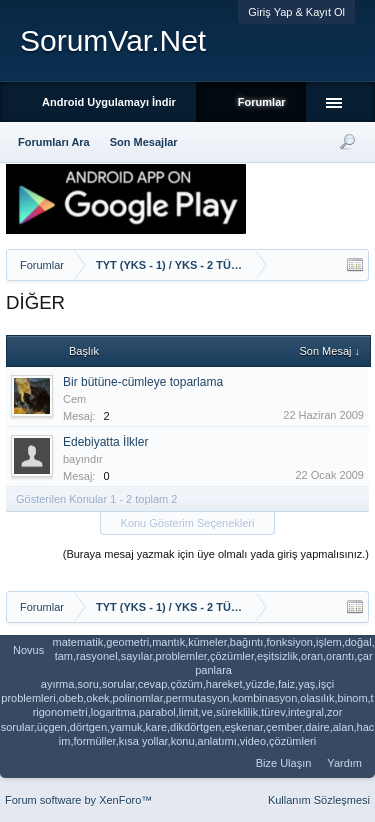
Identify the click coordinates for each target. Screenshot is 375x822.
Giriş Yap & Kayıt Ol (296, 12)
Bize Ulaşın (284, 763)
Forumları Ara (54, 142)
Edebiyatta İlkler (105, 442)
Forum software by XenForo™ (78, 800)
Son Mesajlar (144, 142)
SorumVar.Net (113, 40)
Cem (74, 399)
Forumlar (262, 102)
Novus (28, 650)
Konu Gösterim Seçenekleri (188, 523)
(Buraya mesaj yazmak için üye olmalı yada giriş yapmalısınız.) (216, 554)
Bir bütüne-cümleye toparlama (143, 382)
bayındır (83, 459)
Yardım (344, 763)
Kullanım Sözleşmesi (319, 800)
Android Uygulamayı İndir (109, 102)
